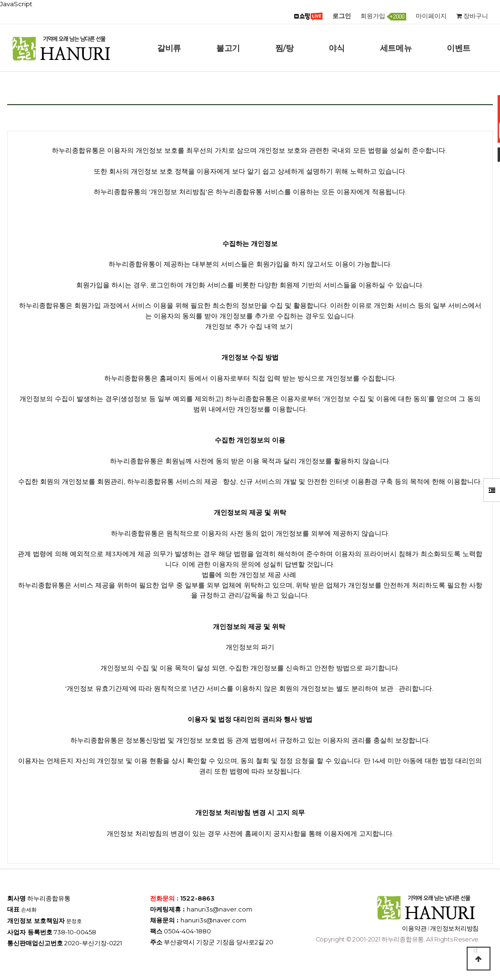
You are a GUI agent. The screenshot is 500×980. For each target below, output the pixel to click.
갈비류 (169, 48)
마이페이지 (431, 16)
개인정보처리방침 (454, 928)
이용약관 (414, 928)
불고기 (228, 48)
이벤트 (459, 48)
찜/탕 (285, 48)
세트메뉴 (396, 48)
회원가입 (383, 16)
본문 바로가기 (0, 0)
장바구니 (472, 16)
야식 (336, 48)
